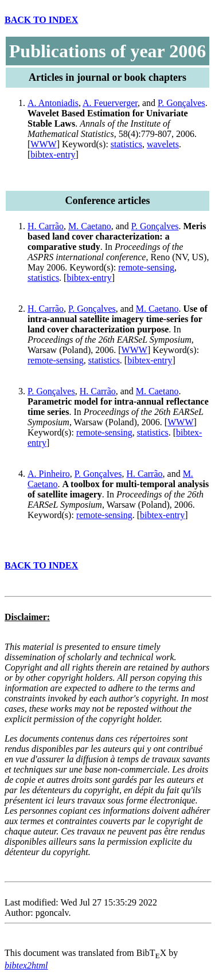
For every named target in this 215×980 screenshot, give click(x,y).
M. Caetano (90, 226)
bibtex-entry (53, 154)
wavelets (163, 144)
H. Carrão (46, 226)
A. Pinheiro (49, 474)
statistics (126, 144)
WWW (43, 144)
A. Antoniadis (53, 103)
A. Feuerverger (110, 103)
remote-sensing (146, 267)
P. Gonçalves (181, 103)
